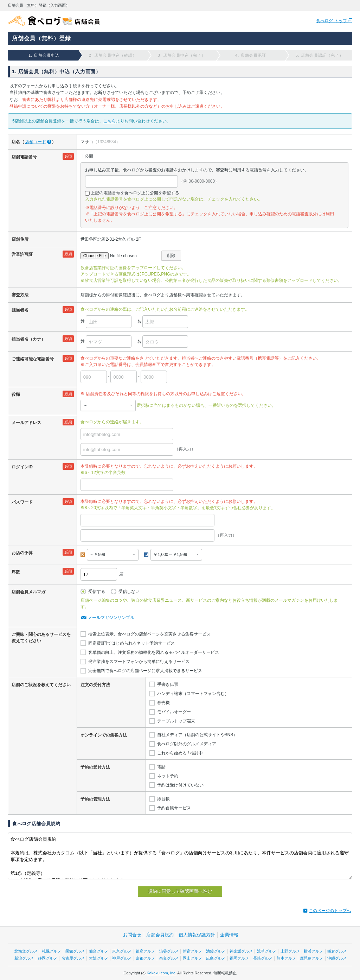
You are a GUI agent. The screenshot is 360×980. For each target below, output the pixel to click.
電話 (161, 767)
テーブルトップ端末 (176, 721)
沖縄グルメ (337, 958)
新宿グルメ (192, 951)
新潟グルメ (24, 958)
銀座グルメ (145, 951)
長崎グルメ (263, 958)
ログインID (22, 467)
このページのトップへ (330, 911)
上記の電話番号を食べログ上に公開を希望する (135, 193)
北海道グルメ (26, 951)
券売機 (163, 703)
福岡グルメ (239, 958)
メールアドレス (26, 423)
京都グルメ (145, 958)
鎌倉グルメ (337, 951)
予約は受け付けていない (180, 785)
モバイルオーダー (174, 712)
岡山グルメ (192, 958)
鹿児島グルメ (311, 958)
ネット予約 (168, 776)
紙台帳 (163, 799)
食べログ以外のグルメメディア (187, 744)
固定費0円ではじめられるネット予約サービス (132, 643)
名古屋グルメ (73, 958)
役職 (16, 394)
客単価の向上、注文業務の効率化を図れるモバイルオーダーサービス (154, 652)
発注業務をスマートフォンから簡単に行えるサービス (139, 662)
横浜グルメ (313, 951)
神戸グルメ (122, 958)
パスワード (22, 502)
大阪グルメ (99, 958)
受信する (97, 592)
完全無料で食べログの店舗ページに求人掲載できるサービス (145, 671)
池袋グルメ (216, 951)
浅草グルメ (267, 951)
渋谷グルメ (169, 951)
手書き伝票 (168, 684)
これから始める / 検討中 (180, 753)
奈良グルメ (169, 958)
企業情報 (229, 935)
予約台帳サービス (174, 808)
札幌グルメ (52, 951)
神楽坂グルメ (241, 951)
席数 (16, 572)
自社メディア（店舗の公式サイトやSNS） (197, 735)
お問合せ (132, 935)
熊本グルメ (286, 958)
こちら (110, 121)
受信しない (129, 592)
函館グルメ (75, 951)
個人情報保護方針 (197, 935)
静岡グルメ (48, 958)
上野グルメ (290, 951)
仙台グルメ (99, 951)
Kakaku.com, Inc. (161, 973)
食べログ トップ (332, 21)
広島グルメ (216, 958)
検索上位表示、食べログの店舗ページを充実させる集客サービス (149, 634)
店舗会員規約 (160, 935)
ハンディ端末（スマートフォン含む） (193, 694)
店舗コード (36, 142)
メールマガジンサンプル (111, 618)
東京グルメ (122, 951)
